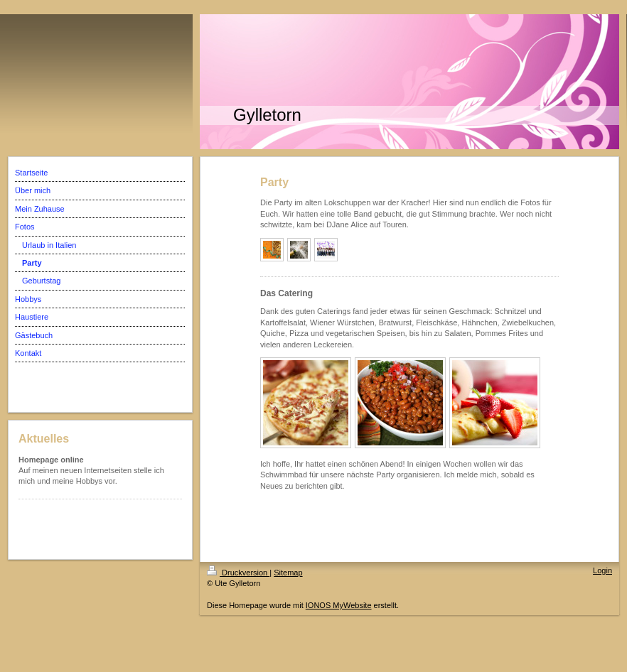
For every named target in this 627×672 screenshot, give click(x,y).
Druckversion (238, 573)
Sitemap (288, 573)
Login (602, 570)
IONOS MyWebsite (339, 605)
